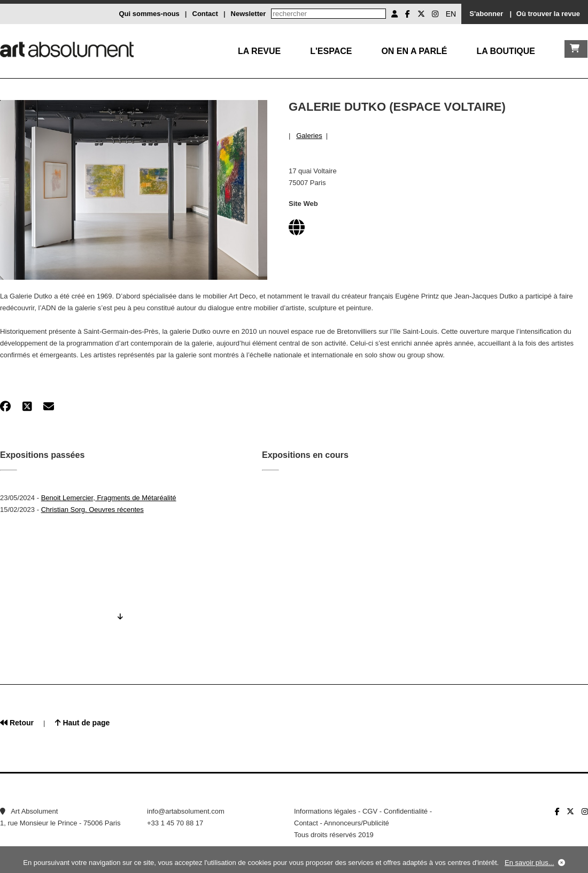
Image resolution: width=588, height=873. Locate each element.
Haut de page (83, 723)
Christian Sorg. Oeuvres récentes (92, 510)
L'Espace (331, 51)
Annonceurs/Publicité (357, 823)
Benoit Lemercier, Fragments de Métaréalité (109, 498)
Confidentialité (406, 811)
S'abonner (486, 14)
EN (451, 14)
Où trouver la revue (548, 14)
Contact (205, 14)
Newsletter (249, 14)
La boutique (506, 51)
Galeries (309, 136)
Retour (17, 723)
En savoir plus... (529, 863)
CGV (370, 811)
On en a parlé (414, 51)
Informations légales (325, 811)
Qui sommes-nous (149, 14)
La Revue (259, 51)
